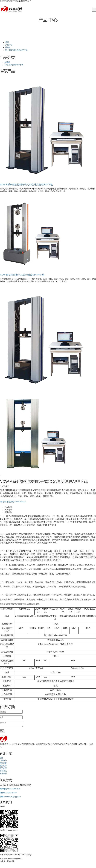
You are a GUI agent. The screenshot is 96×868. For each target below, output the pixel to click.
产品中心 (9, 45)
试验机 (8, 47)
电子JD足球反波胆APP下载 (16, 50)
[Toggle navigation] (94, 10)
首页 (7, 42)
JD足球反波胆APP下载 (14, 65)
